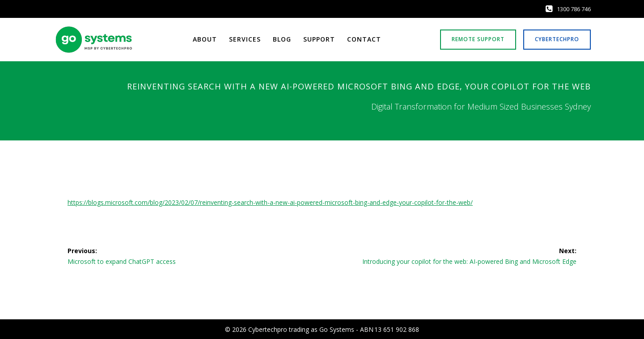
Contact (364, 39)
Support (319, 39)
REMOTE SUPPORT (478, 39)
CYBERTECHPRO (557, 39)
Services (245, 39)
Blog (282, 39)
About (205, 39)
